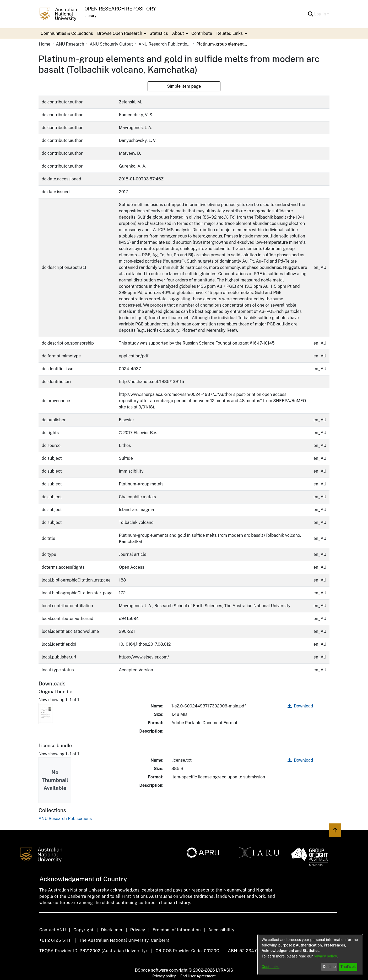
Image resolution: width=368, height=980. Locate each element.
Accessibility (221, 930)
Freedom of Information (177, 930)
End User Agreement (198, 976)
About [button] (178, 33)
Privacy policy (164, 976)
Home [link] (45, 44)
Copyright (83, 930)
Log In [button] (321, 14)
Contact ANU (53, 930)
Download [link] (300, 706)
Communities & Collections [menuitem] (67, 33)
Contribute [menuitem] (202, 33)
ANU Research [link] (70, 44)
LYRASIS (224, 970)
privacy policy (325, 956)
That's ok (348, 967)
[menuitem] (121, 34)
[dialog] (310, 955)
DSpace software (152, 970)
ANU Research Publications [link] (165, 44)
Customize (270, 967)
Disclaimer (112, 930)
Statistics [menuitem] (159, 33)
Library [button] (90, 16)
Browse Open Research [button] (120, 33)
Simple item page (184, 86)
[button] (311, 14)
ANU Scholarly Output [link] (111, 44)
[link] (65, 819)
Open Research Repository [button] (120, 9)
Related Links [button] (229, 33)
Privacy (138, 930)
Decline (329, 967)
